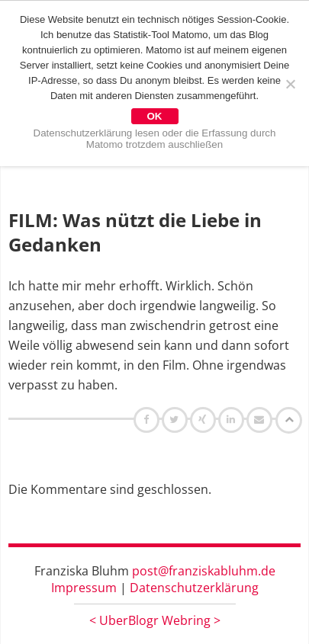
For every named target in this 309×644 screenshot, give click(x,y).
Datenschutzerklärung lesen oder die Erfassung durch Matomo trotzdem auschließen (155, 139)
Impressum (84, 588)
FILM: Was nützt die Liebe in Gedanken (135, 232)
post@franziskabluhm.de (204, 571)
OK (155, 116)
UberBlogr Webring (155, 620)
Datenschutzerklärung (194, 588)
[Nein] (290, 84)
